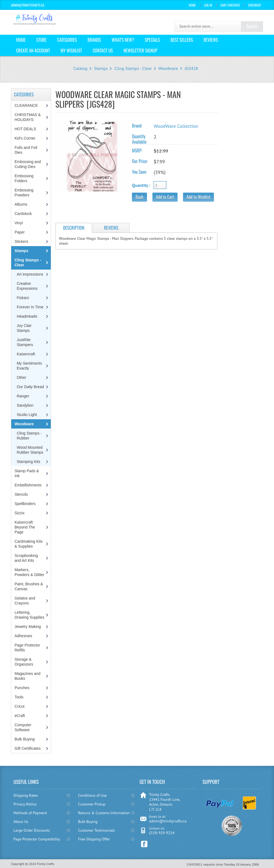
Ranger (23, 396)
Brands (94, 40)
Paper (20, 232)
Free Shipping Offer (94, 839)
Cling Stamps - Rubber (29, 436)
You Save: (139, 172)
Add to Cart (165, 197)
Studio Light (27, 415)
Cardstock (23, 214)
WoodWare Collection (176, 126)
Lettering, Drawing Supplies (29, 615)
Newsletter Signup (140, 51)
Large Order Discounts (32, 830)
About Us (21, 822)
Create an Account (33, 51)
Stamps (101, 68)
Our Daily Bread (30, 387)
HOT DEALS (25, 129)
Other (21, 377)
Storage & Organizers (24, 662)
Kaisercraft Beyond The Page (25, 527)
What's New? (123, 40)
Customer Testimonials (97, 830)
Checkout (255, 5)
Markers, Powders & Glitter (29, 572)
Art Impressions (30, 274)
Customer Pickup (92, 804)
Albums (21, 204)
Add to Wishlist (199, 197)
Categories (67, 40)
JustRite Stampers (25, 342)
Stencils (21, 494)
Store (42, 40)
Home (192, 5)
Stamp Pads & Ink (27, 473)
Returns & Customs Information (104, 813)
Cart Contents (230, 5)
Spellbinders (25, 504)
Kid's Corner (25, 138)
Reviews (211, 40)
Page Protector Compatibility (37, 839)
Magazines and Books (27, 676)
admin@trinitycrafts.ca (168, 821)
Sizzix (20, 513)
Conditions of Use (92, 795)
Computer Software (23, 727)
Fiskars (23, 298)
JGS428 (191, 68)
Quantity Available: (139, 139)
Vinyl (19, 223)
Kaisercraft (26, 354)
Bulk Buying (25, 739)
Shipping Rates (26, 795)
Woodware (168, 68)
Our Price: (140, 161)
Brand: (137, 126)
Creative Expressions (27, 286)
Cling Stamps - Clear (133, 68)
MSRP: (137, 150)
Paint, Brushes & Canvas (29, 586)
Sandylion (25, 405)
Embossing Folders (24, 178)
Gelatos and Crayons (25, 601)
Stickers (21, 241)
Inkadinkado (27, 316)
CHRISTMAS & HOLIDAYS (28, 117)
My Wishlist (71, 51)
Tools (19, 697)
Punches (22, 688)
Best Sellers (182, 40)
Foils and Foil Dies (26, 150)
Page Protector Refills (27, 648)
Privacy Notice (25, 804)
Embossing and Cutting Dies (28, 164)
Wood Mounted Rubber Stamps (30, 450)
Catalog (80, 68)
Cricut (20, 706)
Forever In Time (30, 307)
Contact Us (103, 51)
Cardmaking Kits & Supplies (29, 544)
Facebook (144, 844)
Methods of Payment (30, 813)
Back (139, 197)
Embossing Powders (24, 193)
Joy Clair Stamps (24, 328)
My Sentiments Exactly (29, 366)
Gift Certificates (28, 748)
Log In (208, 5)
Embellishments (28, 485)
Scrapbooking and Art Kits (26, 558)
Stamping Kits (28, 462)
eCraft (20, 716)
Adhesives (23, 636)
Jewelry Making (28, 627)
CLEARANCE (26, 105)
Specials (152, 40)
